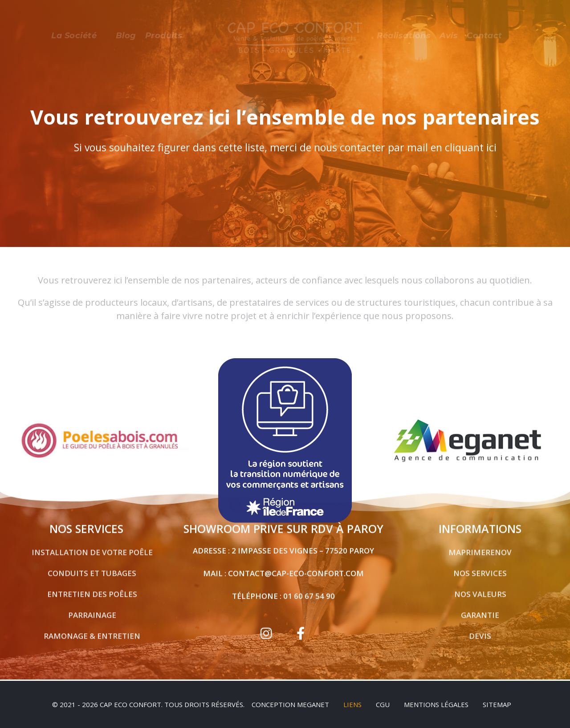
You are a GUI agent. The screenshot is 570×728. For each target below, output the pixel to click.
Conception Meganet (290, 704)
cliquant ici (471, 148)
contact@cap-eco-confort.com (296, 569)
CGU (383, 704)
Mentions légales (436, 704)
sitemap (497, 704)
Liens (352, 704)
